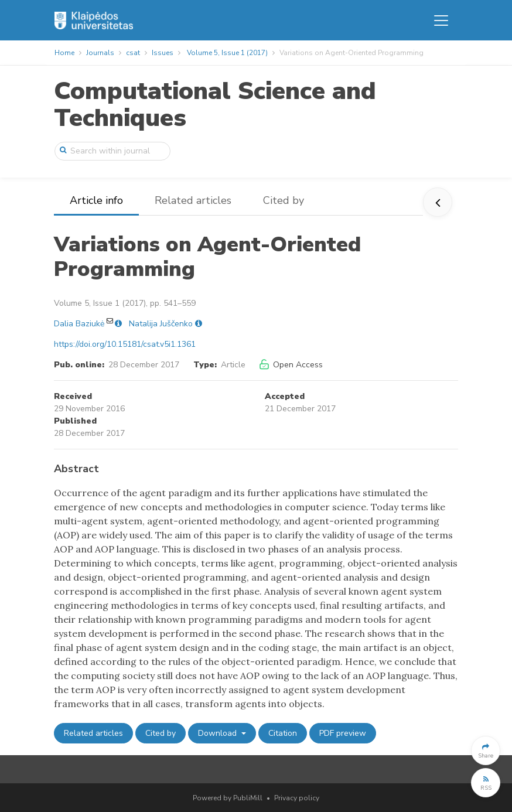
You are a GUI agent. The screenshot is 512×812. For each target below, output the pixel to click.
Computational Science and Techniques (215, 105)
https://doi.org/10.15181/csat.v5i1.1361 (125, 344)
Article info (96, 200)
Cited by (284, 200)
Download (219, 733)
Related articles (193, 200)
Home (64, 53)
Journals (100, 53)
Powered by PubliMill (228, 798)
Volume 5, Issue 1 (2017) (227, 53)
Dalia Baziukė (79, 324)
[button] (486, 750)
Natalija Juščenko (161, 324)
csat (133, 53)
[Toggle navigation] (441, 21)
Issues (163, 53)
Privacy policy (297, 798)
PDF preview (343, 733)
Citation (283, 733)
